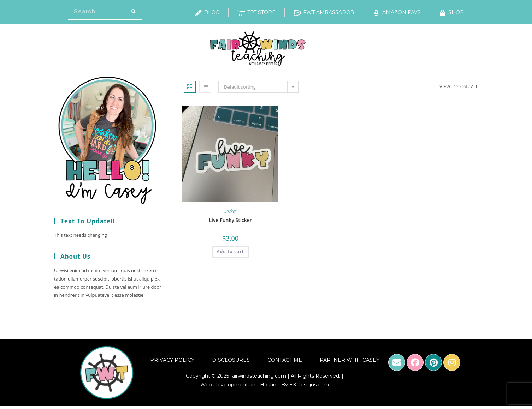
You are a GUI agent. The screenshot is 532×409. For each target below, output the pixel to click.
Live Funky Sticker (230, 220)
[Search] (133, 11)
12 (456, 87)
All (474, 87)
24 (465, 87)
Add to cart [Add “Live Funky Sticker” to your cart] (230, 251)
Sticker (230, 211)
